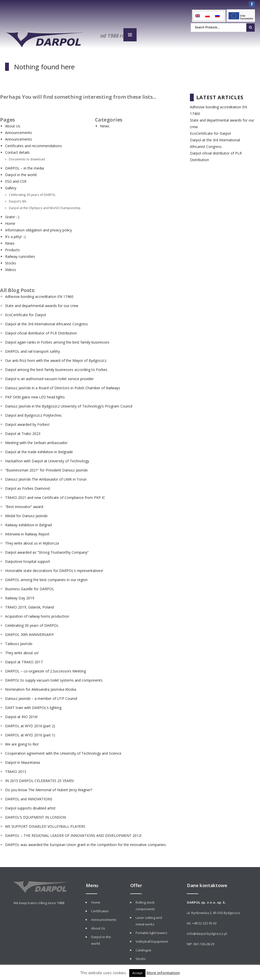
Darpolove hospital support (28, 560)
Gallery (11, 186)
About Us (13, 124)
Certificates (100, 909)
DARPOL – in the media (25, 166)
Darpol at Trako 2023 (23, 432)
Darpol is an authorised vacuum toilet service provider (49, 377)
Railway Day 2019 (20, 596)
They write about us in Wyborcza (32, 541)
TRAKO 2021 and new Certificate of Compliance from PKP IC (55, 496)
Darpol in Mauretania (22, 761)
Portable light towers (151, 931)
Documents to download (27, 157)
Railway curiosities (20, 255)
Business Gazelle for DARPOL (30, 587)
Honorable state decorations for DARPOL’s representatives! (54, 569)
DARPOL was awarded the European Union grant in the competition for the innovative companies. (86, 843)
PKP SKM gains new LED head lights (35, 395)
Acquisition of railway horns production (37, 614)
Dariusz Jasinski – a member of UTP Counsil (41, 697)
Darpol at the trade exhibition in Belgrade (39, 450)
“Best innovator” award (24, 505)
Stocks (11, 261)
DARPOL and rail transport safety (32, 350)
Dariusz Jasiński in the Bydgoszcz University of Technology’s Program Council (69, 404)
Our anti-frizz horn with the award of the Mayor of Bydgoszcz (56, 359)
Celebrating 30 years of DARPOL (32, 193)
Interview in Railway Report (27, 532)
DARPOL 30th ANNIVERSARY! (29, 633)
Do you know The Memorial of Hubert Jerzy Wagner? (49, 788)
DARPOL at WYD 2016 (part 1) (30, 733)
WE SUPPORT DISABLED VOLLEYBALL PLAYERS (45, 825)
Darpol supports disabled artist (30, 806)
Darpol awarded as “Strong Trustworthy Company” (47, 551)
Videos (11, 268)
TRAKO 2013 (16, 770)
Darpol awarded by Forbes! (27, 423)
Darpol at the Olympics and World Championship (45, 206)
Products (12, 248)
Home (10, 222)
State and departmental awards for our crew (42, 304)
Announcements (19, 131)
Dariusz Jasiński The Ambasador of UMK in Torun (46, 477)
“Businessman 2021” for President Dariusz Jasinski (46, 468)
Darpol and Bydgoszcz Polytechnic (34, 413)
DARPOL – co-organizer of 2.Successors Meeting (45, 669)
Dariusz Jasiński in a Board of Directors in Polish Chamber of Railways (63, 386)
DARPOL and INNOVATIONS (29, 797)
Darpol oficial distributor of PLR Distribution (41, 331)
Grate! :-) (12, 215)
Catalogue (143, 948)
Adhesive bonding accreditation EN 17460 (39, 295)
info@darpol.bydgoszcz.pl (207, 932)
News (10, 241)
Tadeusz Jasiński (19, 642)
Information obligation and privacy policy (38, 228)
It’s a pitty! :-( (15, 235)
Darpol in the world (21, 173)
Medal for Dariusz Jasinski (26, 514)
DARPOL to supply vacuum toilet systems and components (54, 678)
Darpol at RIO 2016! (21, 715)
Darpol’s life (18, 199)
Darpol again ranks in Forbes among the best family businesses (57, 340)
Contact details (17, 151)
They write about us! (22, 651)
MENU (130, 35)
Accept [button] (137, 973)
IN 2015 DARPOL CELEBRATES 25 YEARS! (39, 779)
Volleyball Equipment (152, 940)
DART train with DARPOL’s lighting (33, 706)
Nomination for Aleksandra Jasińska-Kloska (41, 688)
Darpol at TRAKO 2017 (24, 660)
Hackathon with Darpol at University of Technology (47, 459)
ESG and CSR (16, 180)
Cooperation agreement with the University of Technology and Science (63, 751)
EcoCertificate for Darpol (26, 313)
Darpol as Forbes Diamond (27, 487)
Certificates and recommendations (34, 144)
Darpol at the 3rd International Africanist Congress (46, 322)
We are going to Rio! (22, 742)
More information (163, 973)
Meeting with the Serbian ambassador (36, 441)
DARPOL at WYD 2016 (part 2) (30, 724)
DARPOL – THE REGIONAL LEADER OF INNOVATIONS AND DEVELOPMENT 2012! (73, 834)
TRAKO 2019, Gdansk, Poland (29, 605)
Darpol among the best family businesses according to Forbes (56, 368)
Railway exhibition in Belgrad (28, 523)
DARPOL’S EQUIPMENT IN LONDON (36, 815)
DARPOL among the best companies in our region (46, 578)
